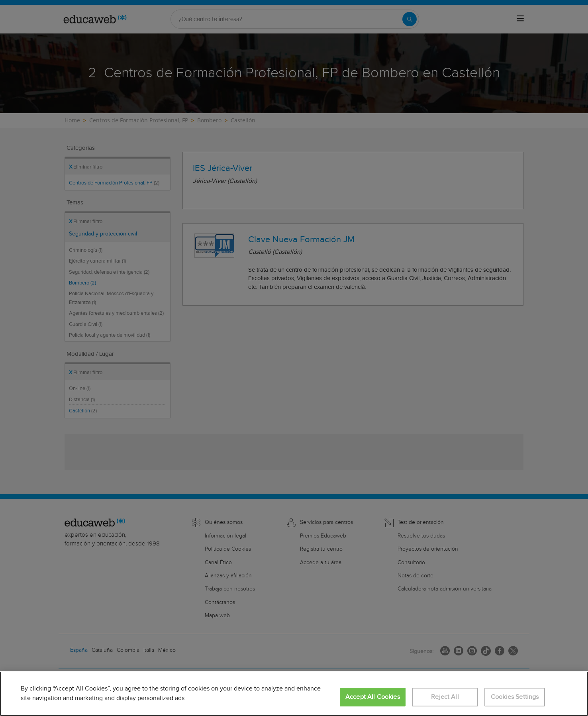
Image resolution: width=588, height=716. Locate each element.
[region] (294, 694)
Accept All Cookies (373, 697)
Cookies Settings (515, 697)
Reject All (445, 697)
